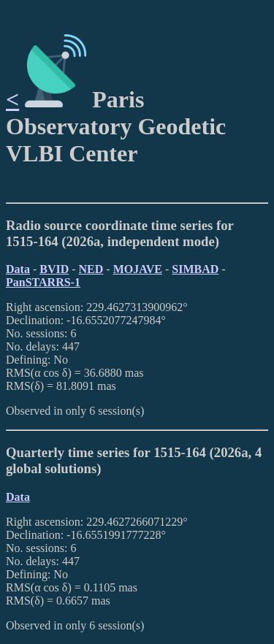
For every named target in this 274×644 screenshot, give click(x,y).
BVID (54, 269)
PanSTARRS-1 (43, 282)
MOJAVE (138, 269)
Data (18, 269)
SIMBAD (195, 269)
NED (91, 269)
